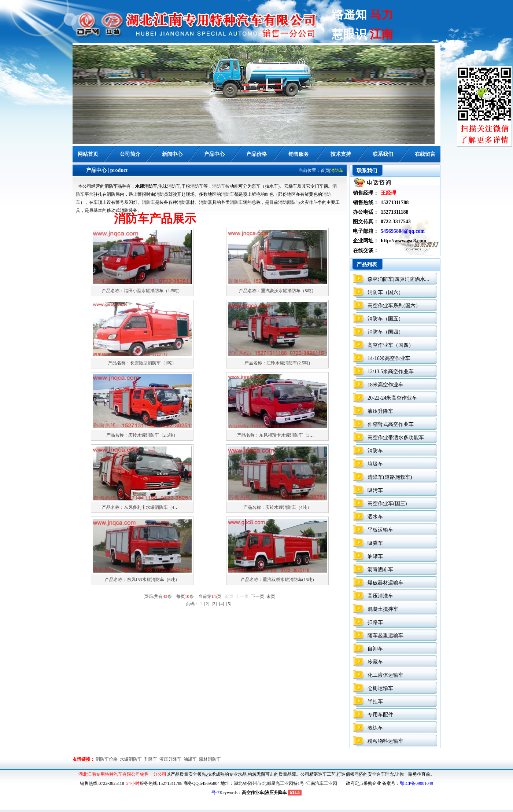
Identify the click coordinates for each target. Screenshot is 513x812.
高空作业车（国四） (391, 345)
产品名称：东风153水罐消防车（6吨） (142, 580)
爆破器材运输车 (385, 583)
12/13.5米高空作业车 (391, 372)
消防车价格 (107, 759)
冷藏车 (375, 662)
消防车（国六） (385, 292)
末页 (271, 596)
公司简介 (130, 154)
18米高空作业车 (385, 385)
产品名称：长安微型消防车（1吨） (142, 363)
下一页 (258, 596)
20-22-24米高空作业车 (392, 398)
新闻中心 (172, 154)
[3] (214, 604)
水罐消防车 (131, 759)
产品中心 (214, 154)
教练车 (375, 728)
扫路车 (375, 622)
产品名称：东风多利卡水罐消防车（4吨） (143, 507)
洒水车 (375, 517)
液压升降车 (380, 411)
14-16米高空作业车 (389, 358)
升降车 (151, 759)
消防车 (111, 186)
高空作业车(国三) (387, 504)
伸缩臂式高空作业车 (391, 424)
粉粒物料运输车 (385, 741)
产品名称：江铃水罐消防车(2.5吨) (277, 363)
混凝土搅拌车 (383, 609)
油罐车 (375, 556)
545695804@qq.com (403, 231)
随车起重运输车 (385, 635)
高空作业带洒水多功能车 (396, 438)
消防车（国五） (385, 319)
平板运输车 (380, 530)
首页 (325, 170)
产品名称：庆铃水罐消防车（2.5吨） (142, 435)
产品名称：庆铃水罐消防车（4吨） (277, 507)
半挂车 (375, 701)
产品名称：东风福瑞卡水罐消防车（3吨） (278, 435)
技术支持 (341, 154)
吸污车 (375, 490)
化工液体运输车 (385, 675)
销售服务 (299, 154)
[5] (229, 604)
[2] (207, 604)
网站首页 (88, 154)
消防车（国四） (385, 332)
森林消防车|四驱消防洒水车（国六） (409, 279)
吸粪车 (375, 543)
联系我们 (383, 154)
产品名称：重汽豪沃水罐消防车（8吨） (277, 291)
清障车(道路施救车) (390, 477)
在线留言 (425, 154)
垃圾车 (375, 464)
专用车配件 (380, 715)
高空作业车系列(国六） (394, 306)
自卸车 (375, 649)
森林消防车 (210, 759)
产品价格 (256, 154)
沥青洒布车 (380, 569)
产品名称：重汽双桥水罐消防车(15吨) (277, 580)
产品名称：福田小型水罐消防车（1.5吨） (142, 291)
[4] (222, 604)
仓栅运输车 (380, 688)
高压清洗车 (380, 596)
